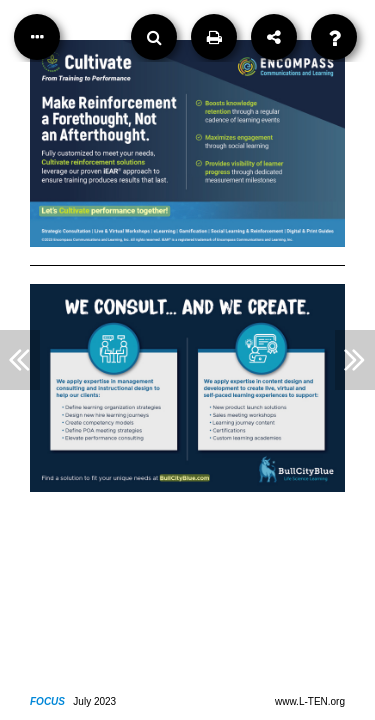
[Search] (154, 37)
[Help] (334, 37)
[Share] (274, 37)
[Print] (214, 37)
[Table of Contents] (37, 37)
